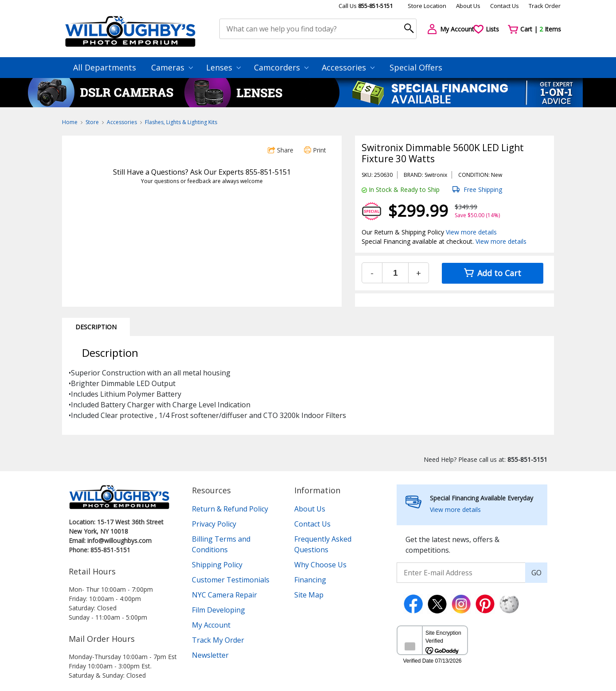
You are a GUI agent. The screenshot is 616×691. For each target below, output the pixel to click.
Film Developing (218, 610)
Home (70, 122)
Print (315, 150)
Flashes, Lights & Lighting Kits (181, 122)
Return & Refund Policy (230, 509)
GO (536, 573)
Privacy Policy (214, 524)
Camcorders (281, 67)
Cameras (172, 67)
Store (92, 122)
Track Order (545, 6)
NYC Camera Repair (224, 595)
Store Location (427, 6)
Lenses (223, 67)
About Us (468, 6)
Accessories (348, 67)
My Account (211, 625)
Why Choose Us (320, 565)
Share (281, 150)
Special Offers (416, 67)
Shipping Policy (217, 565)
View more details (471, 232)
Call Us (366, 6)
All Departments (105, 67)
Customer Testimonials (231, 580)
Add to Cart (493, 273)
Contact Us (505, 6)
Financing (310, 580)
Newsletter (210, 655)
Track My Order (218, 640)
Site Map (309, 595)
